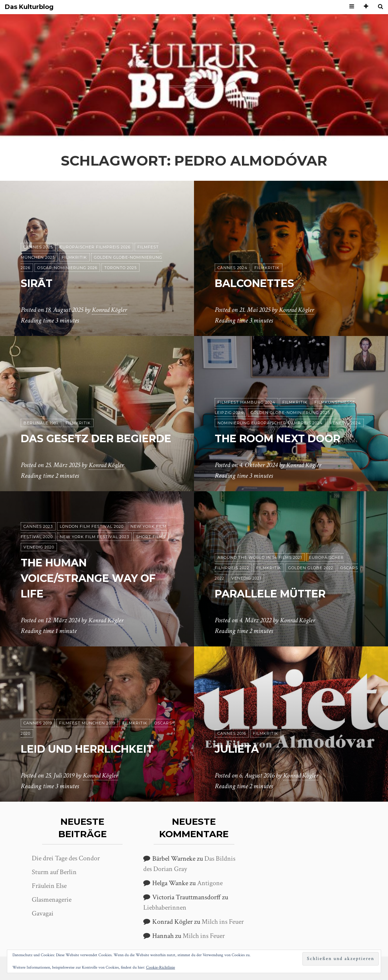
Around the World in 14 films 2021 (260, 557)
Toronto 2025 (120, 268)
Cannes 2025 (38, 247)
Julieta (239, 749)
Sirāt (38, 283)
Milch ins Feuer (223, 922)
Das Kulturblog (29, 7)
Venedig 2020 (39, 547)
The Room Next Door (283, 438)
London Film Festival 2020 (92, 527)
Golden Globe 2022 (311, 568)
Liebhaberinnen (165, 908)
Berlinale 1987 (41, 407)
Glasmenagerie (52, 900)
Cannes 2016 (232, 733)
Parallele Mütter (276, 593)
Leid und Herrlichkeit (95, 749)
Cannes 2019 (38, 723)
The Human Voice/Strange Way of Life (94, 578)
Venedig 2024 (345, 423)
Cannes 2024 (232, 268)
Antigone (210, 883)
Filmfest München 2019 (87, 723)
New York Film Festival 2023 (94, 537)
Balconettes (258, 283)
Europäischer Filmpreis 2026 (95, 247)
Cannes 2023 (38, 527)
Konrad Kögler (110, 310)
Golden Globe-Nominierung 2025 (290, 413)
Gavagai (43, 913)
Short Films (151, 537)
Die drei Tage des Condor (66, 858)
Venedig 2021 (246, 578)
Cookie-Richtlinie (161, 967)
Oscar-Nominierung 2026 (67, 268)
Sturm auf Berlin (54, 872)
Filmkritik (74, 257)
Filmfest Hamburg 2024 (246, 402)
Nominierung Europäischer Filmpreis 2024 (270, 423)
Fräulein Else (49, 886)
